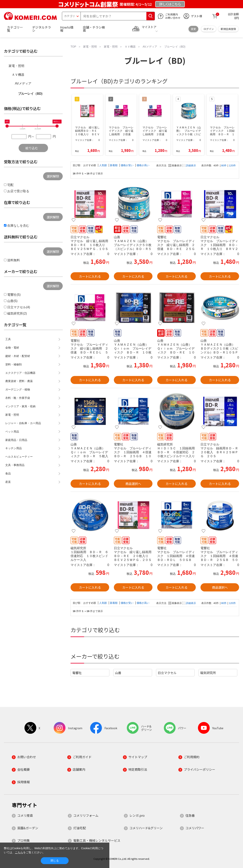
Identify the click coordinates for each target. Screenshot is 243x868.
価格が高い (143, 165)
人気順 (103, 165)
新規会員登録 (228, 29)
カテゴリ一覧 (15, 29)
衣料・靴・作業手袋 (18, 398)
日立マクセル (167, 673)
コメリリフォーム (86, 815)
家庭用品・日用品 (16, 440)
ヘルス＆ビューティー (19, 457)
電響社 (77, 673)
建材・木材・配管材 (18, 356)
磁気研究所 (208, 673)
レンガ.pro (137, 815)
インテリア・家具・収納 (20, 406)
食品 (8, 473)
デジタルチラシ (42, 29)
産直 (8, 482)
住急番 (190, 815)
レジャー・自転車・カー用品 (23, 423)
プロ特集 (24, 840)
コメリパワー (195, 828)
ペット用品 (12, 432)
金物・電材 (12, 348)
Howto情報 (67, 29)
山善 (118, 673)
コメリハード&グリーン (146, 828)
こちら (19, 852)
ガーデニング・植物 (18, 389)
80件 (224, 165)
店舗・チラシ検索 (94, 29)
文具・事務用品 (15, 465)
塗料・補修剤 (14, 364)
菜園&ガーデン (28, 828)
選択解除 (53, 176)
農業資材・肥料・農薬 (19, 381)
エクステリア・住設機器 (20, 373)
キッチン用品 (14, 448)
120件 (232, 165)
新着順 (114, 165)
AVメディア (23, 83)
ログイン (209, 29)
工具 (8, 339)
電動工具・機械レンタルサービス (97, 840)
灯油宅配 (80, 828)
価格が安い (127, 165)
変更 (193, 29)
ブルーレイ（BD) (30, 94)
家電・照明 (16, 66)
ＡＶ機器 (18, 75)
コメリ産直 (25, 815)
